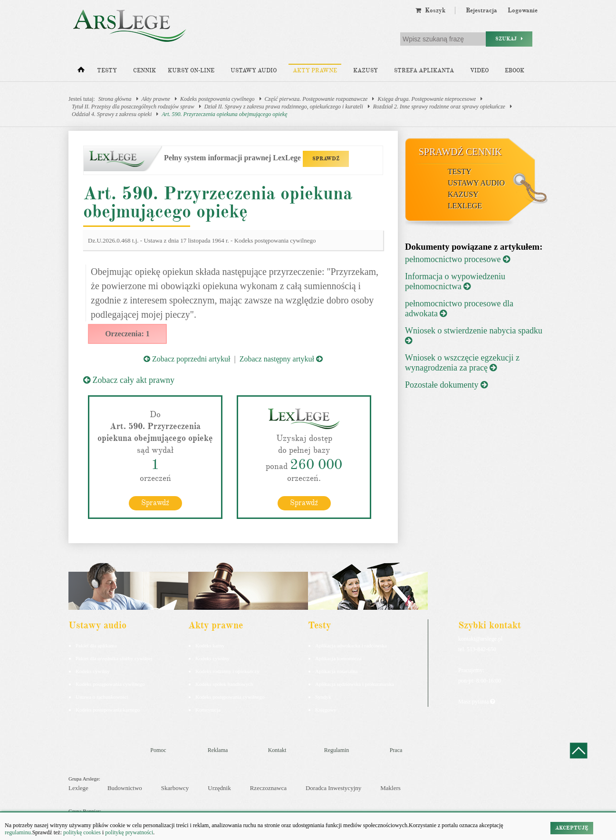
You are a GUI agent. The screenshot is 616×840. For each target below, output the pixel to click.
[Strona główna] (81, 72)
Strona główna (115, 99)
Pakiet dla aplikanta (96, 645)
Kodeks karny (210, 645)
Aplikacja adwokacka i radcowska (351, 645)
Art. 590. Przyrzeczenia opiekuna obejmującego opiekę (224, 114)
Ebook (515, 71)
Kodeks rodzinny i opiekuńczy (227, 671)
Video (479, 71)
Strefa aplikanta (424, 71)
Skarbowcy (175, 788)
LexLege (465, 206)
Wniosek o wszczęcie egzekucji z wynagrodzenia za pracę (462, 363)
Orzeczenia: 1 (127, 334)
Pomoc (158, 750)
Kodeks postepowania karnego (108, 710)
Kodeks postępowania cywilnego (217, 99)
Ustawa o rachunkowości (102, 697)
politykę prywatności (129, 832)
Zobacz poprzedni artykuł (187, 359)
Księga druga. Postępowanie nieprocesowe (427, 99)
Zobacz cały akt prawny (129, 380)
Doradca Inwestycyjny (333, 788)
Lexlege (78, 788)
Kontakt (277, 750)
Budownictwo (125, 788)
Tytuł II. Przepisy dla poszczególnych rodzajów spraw (133, 107)
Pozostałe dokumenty (446, 385)
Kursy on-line (191, 71)
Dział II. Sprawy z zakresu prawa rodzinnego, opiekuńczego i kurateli (284, 107)
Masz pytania (476, 702)
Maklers (390, 788)
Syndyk (323, 697)
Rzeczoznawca (268, 788)
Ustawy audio (254, 71)
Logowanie (523, 10)
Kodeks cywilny (93, 671)
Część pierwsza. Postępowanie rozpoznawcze (316, 99)
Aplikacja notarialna (337, 671)
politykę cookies (82, 832)
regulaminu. (19, 832)
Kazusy (366, 71)
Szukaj (509, 39)
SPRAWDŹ (326, 159)
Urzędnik (219, 788)
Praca (396, 750)
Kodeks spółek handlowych (224, 684)
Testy (107, 71)
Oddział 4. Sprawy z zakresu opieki (112, 114)
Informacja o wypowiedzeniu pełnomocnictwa (455, 281)
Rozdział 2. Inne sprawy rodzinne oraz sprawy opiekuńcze (439, 107)
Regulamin (337, 750)
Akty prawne (315, 71)
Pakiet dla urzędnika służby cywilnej (114, 658)
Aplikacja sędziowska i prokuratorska (355, 684)
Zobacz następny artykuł (281, 359)
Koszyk (430, 10)
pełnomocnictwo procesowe (457, 259)
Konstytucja (208, 710)
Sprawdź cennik (460, 152)
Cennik (144, 71)
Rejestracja (481, 10)
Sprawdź (155, 503)
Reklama (218, 750)
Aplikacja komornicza (338, 658)
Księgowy (326, 710)
